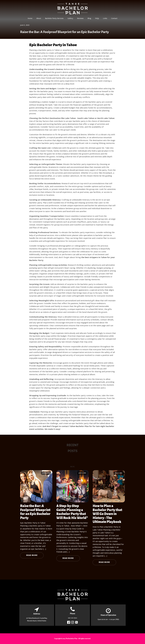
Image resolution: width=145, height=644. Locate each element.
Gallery (70, 19)
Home (30, 19)
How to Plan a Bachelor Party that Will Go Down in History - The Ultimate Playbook (107, 514)
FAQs (97, 19)
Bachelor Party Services (54, 19)
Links (105, 19)
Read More (32, 555)
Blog (89, 19)
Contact (114, 19)
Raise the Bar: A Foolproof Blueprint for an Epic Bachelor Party (35, 512)
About (39, 19)
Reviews (80, 19)
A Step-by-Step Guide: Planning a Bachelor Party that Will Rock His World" (72, 512)
